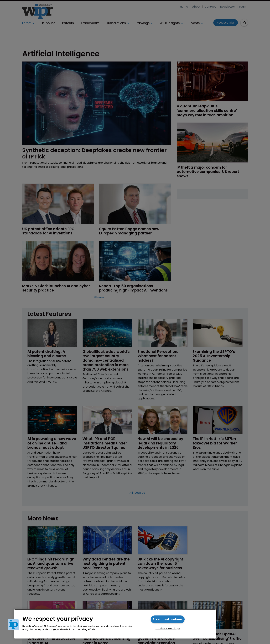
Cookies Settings (168, 629)
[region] (115, 624)
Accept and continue (168, 619)
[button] (13, 625)
